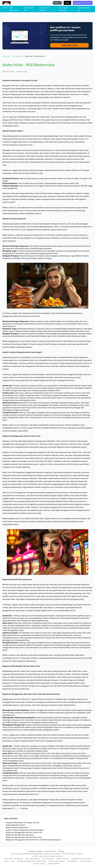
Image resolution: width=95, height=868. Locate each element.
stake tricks (6, 56)
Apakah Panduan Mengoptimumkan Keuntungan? (25, 830)
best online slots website (14, 859)
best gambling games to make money (32, 861)
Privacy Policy (55, 854)
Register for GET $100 (83, 3)
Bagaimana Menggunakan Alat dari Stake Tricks (24, 832)
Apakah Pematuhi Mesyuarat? (17, 827)
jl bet (13, 861)
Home (5, 8)
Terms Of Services (68, 854)
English (57, 3)
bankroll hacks (50, 851)
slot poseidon (72, 861)
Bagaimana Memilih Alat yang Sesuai (20, 835)
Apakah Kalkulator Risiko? (15, 825)
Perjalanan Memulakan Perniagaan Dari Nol (22, 823)
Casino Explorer (54, 864)
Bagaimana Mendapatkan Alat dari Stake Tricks (24, 837)
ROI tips (62, 851)
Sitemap (80, 854)
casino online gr (62, 859)
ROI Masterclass (17, 56)
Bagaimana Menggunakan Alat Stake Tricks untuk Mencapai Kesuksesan (33, 840)
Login (67, 3)
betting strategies (35, 851)
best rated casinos (33, 859)
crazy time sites (48, 859)
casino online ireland (56, 861)
